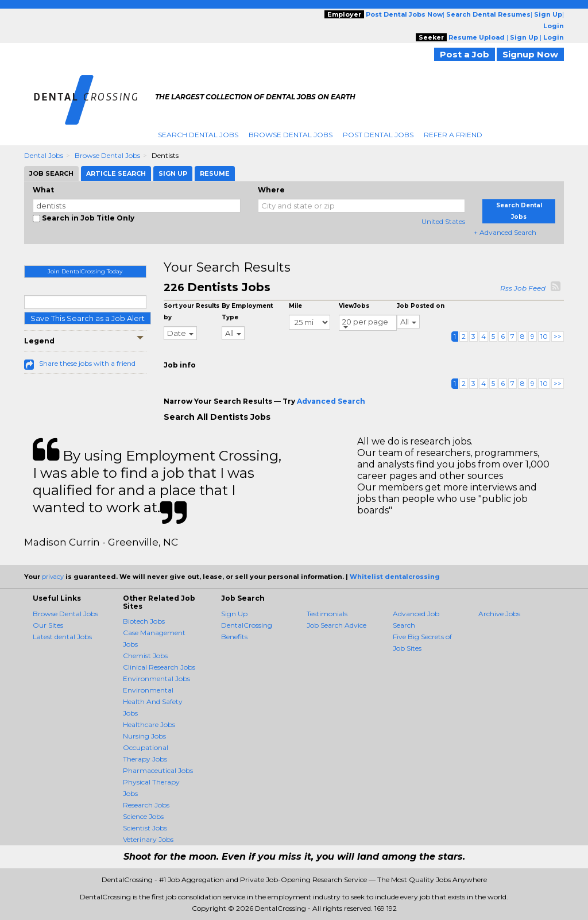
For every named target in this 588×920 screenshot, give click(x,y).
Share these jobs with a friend (87, 363)
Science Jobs (143, 816)
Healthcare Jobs (149, 724)
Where (271, 190)
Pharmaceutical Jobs (158, 770)
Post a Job (465, 54)
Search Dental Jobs (198, 135)
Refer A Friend (453, 135)
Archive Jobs (499, 614)
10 (544, 336)
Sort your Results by (192, 312)
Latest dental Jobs (62, 637)
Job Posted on (421, 306)
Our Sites (48, 625)
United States (443, 221)
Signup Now (530, 54)
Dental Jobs (44, 155)
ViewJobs (354, 306)
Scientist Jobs (145, 828)
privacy (53, 577)
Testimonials (327, 614)
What (43, 190)
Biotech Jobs (144, 621)
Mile (295, 306)
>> (558, 336)
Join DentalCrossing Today (85, 271)
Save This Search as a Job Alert (88, 318)
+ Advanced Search (505, 232)
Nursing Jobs (144, 736)
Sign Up (234, 614)
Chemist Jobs (145, 656)
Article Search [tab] (116, 173)
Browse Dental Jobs (291, 135)
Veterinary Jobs (148, 839)
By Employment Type (247, 312)
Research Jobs (146, 805)
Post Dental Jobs (378, 135)
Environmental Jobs (156, 679)
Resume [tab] (215, 173)
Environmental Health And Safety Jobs (153, 701)
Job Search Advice (336, 625)
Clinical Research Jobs (159, 667)
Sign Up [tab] (173, 173)
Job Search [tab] (51, 173)
